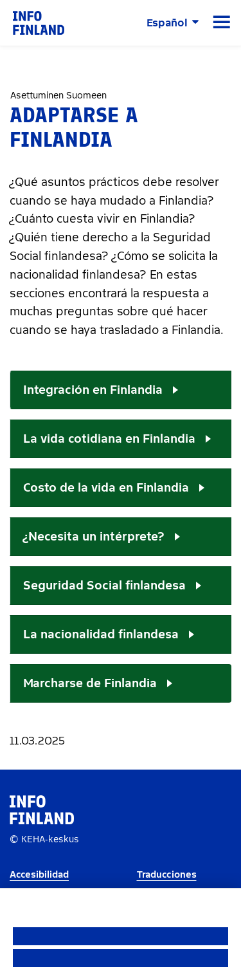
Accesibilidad (39, 875)
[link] (39, 22)
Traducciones (167, 875)
